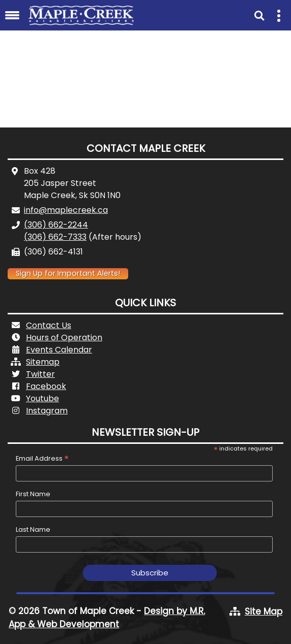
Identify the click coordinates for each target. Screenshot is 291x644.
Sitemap (43, 362)
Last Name (33, 529)
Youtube (42, 398)
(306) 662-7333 (55, 237)
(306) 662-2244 (56, 225)
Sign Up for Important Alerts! (68, 273)
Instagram (47, 411)
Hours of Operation (64, 337)
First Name (33, 494)
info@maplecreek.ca (66, 210)
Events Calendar (59, 350)
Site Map (264, 611)
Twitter (40, 374)
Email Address (42, 458)
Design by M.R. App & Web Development (107, 618)
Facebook (46, 386)
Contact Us (49, 325)
